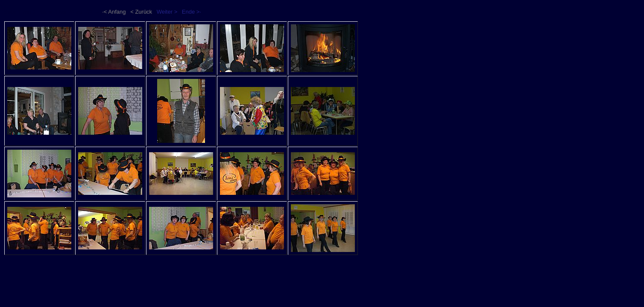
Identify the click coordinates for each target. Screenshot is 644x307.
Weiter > (167, 12)
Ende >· (192, 12)
